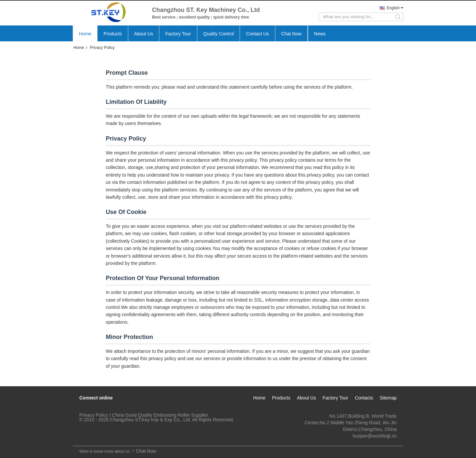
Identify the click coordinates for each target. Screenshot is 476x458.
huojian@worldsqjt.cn (375, 436)
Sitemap (388, 398)
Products (113, 34)
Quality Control (219, 34)
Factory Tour (178, 34)
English (393, 8)
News (320, 34)
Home (85, 34)
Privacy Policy (94, 415)
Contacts (364, 398)
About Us (144, 34)
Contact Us (257, 34)
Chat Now (291, 34)
